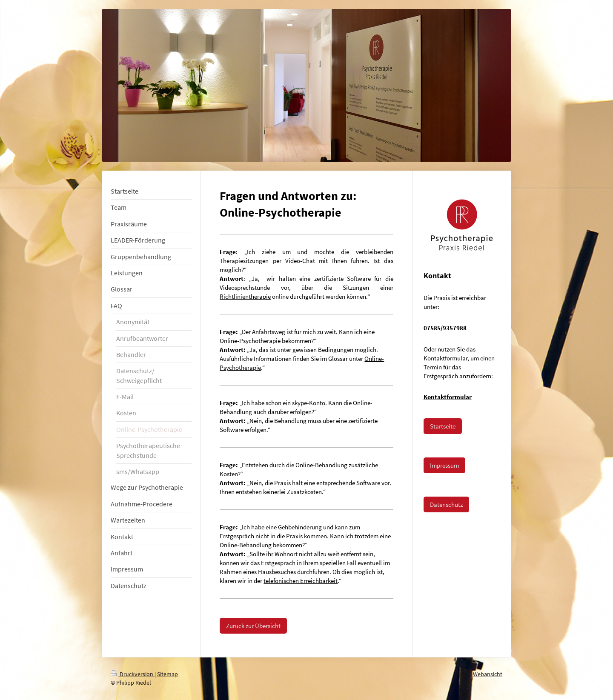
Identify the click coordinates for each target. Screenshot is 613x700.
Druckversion (133, 674)
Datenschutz (446, 504)
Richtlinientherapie (245, 296)
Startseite (443, 426)
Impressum (444, 465)
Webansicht (488, 674)
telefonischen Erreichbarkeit (301, 581)
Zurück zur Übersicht (253, 626)
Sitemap (168, 674)
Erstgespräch (441, 376)
